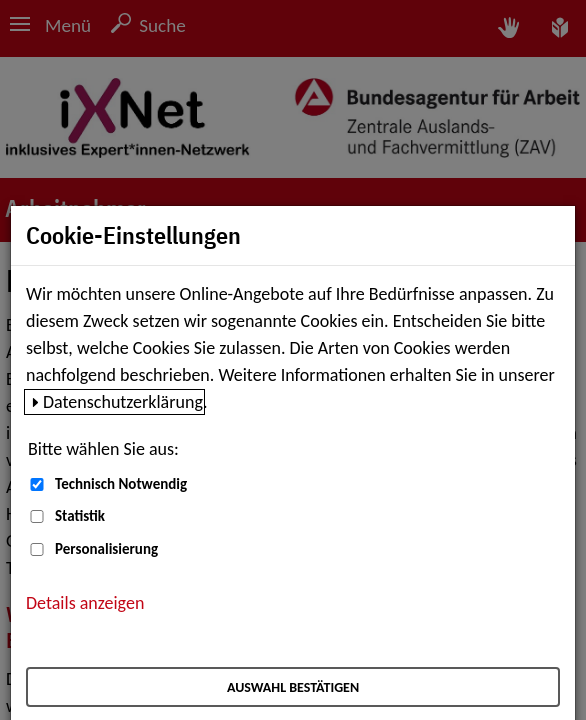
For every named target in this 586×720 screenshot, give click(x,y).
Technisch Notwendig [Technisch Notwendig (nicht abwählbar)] (121, 484)
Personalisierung (106, 549)
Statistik (80, 516)
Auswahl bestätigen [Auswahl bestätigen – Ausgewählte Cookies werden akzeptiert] (293, 687)
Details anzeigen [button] (85, 603)
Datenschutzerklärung (123, 402)
